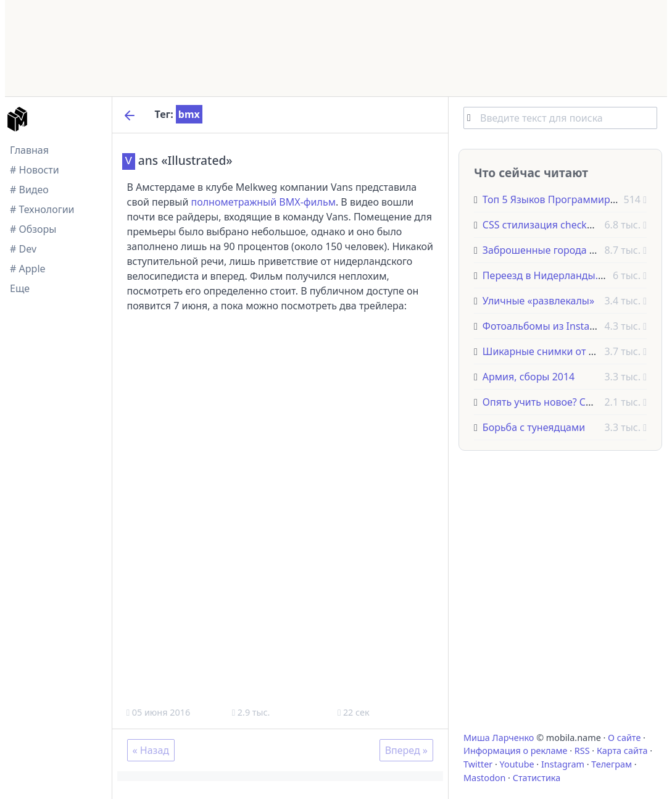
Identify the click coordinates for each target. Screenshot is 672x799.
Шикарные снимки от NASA (548, 351)
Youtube (517, 764)
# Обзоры (33, 229)
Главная (29, 150)
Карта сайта (622, 751)
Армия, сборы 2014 (529, 377)
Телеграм (612, 764)
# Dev (23, 249)
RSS (582, 751)
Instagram (563, 764)
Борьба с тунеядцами (534, 427)
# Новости (35, 170)
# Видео (29, 190)
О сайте (624, 738)
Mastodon (484, 778)
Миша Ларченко (499, 738)
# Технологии (42, 209)
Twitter (478, 764)
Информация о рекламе (516, 751)
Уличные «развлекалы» (538, 301)
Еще (20, 288)
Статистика (537, 778)
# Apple (28, 269)
